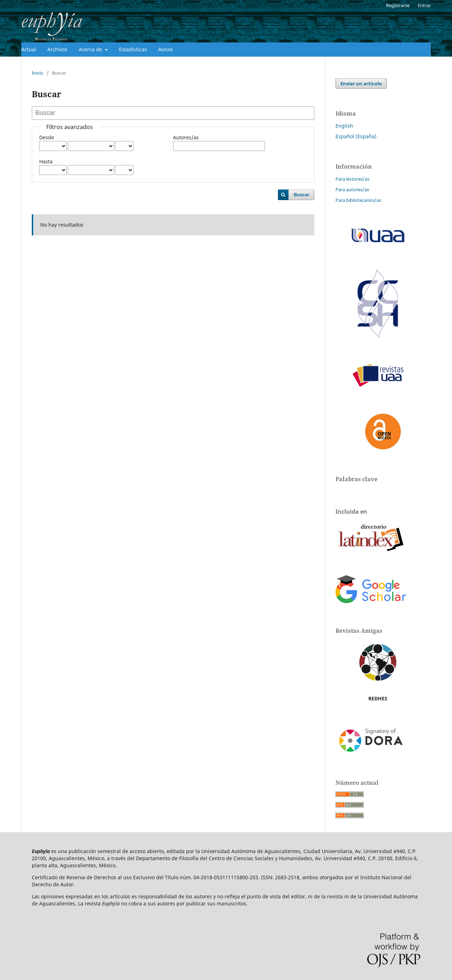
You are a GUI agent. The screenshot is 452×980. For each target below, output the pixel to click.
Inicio (37, 73)
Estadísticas (133, 49)
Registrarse (398, 5)
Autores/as (186, 137)
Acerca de (91, 49)
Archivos (57, 49)
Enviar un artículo (361, 83)
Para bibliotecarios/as (358, 200)
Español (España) (356, 136)
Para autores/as (352, 189)
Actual (29, 49)
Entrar (424, 5)
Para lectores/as (352, 179)
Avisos (166, 49)
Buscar (302, 195)
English (344, 126)
